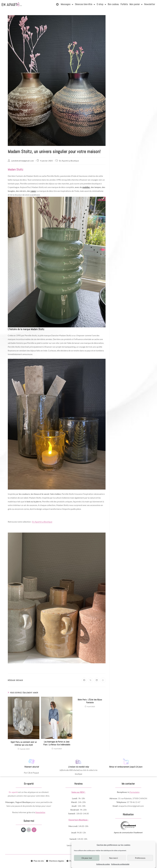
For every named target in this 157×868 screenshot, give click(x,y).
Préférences (140, 858)
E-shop (101, 4)
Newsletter (150, 4)
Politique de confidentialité (120, 864)
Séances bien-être (85, 4)
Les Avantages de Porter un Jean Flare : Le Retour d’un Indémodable (57, 743)
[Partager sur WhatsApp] (103, 680)
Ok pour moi (87, 858)
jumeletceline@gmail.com (23, 161)
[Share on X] (90, 680)
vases (33, 191)
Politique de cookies (103, 864)
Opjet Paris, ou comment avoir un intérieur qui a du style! (24, 743)
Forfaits (124, 4)
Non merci (114, 858)
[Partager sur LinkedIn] (97, 680)
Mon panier (136, 4)
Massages (67, 4)
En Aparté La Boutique (69, 161)
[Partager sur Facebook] (84, 680)
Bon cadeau (113, 4)
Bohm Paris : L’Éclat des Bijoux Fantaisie (90, 701)
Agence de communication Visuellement (128, 832)
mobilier (86, 187)
